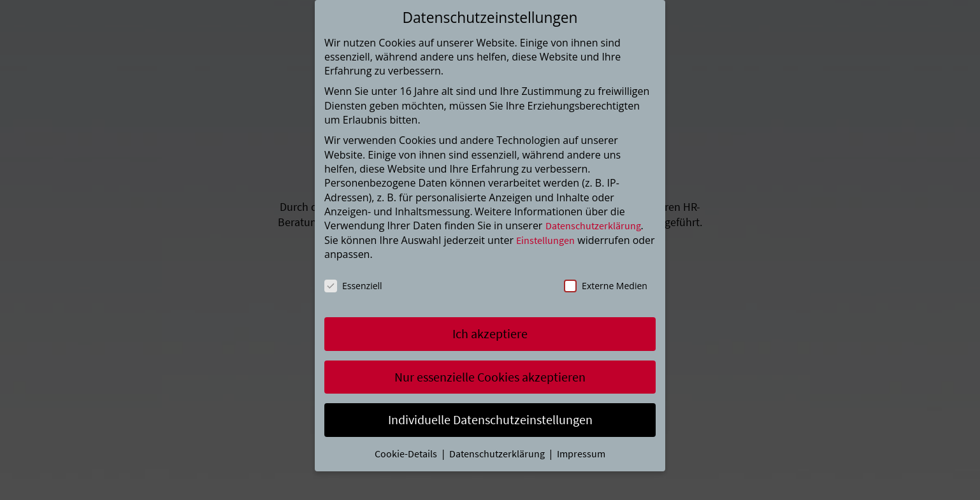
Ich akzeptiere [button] (490, 333)
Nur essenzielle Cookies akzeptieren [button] (490, 377)
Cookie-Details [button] (407, 454)
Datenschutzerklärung (593, 225)
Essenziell (353, 286)
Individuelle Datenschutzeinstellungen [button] (490, 419)
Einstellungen (545, 240)
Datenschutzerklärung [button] (498, 454)
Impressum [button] (581, 454)
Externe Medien (606, 286)
